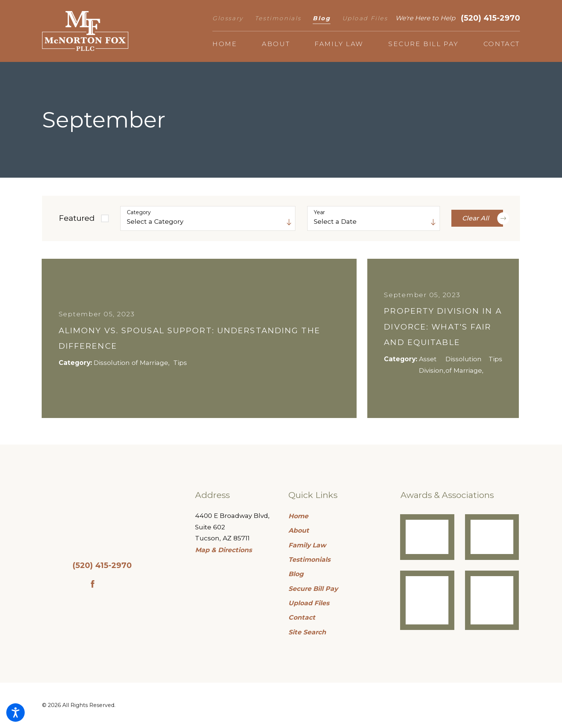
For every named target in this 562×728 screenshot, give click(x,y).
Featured (77, 218)
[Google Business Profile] (111, 584)
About (299, 530)
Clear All (483, 218)
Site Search (307, 632)
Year (319, 213)
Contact (302, 617)
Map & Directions (223, 550)
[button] (15, 713)
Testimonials (278, 18)
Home (298, 516)
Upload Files (365, 18)
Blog (322, 18)
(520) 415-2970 (490, 18)
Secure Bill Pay (313, 588)
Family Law (307, 545)
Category (139, 213)
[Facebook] (93, 584)
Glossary (228, 18)
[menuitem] (225, 44)
